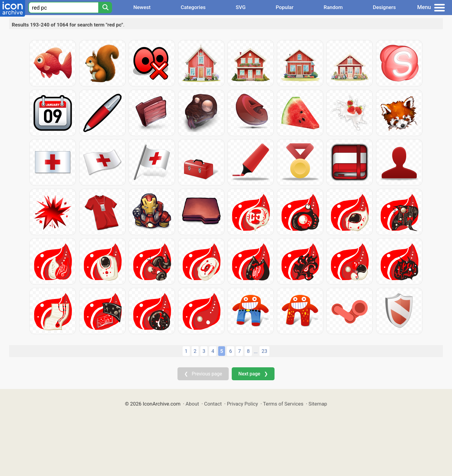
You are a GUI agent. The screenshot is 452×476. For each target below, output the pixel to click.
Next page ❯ (253, 374)
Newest (142, 7)
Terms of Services (283, 404)
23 (264, 351)
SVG (241, 7)
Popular (285, 7)
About (192, 404)
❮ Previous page (203, 374)
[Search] (105, 8)
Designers (384, 7)
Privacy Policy (242, 404)
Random (333, 7)
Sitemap (318, 404)
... (256, 351)
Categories (193, 7)
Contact (213, 404)
